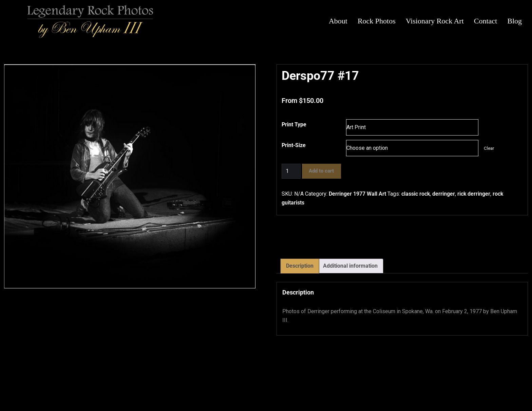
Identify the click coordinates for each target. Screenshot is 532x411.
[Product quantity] (291, 171)
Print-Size (294, 145)
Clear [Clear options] (489, 148)
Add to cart (321, 171)
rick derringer (474, 194)
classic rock (416, 194)
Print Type (294, 124)
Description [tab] (300, 266)
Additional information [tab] (350, 266)
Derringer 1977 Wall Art (357, 194)
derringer (444, 194)
